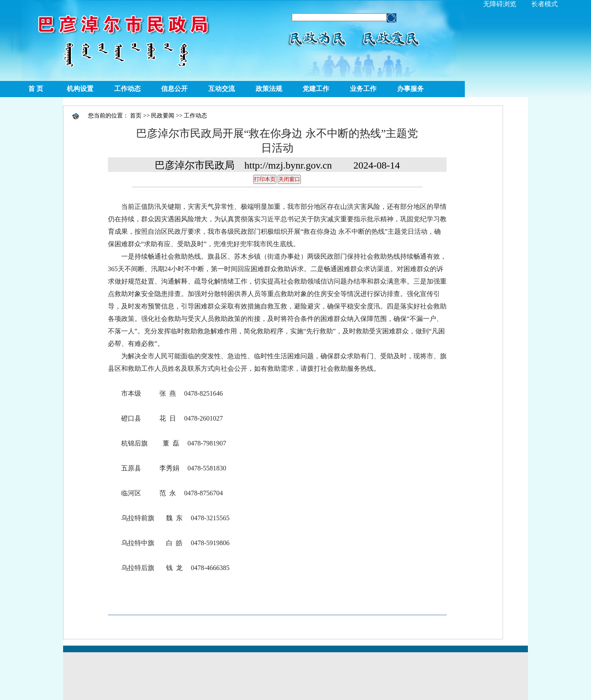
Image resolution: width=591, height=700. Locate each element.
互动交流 (222, 89)
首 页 (36, 89)
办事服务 (410, 89)
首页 (136, 116)
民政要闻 (163, 116)
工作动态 (127, 89)
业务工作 (363, 89)
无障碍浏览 (500, 4)
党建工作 (316, 89)
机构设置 (80, 89)
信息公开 (174, 89)
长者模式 (545, 4)
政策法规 (269, 89)
